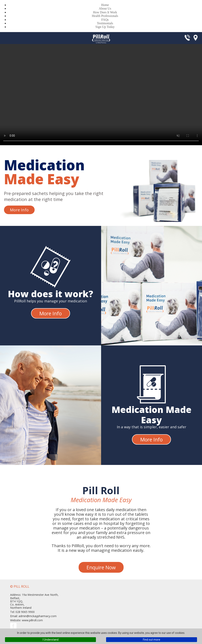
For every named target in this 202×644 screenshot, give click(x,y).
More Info (19, 210)
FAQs (105, 20)
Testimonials (105, 23)
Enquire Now (101, 567)
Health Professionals (105, 16)
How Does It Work (105, 12)
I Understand (51, 640)
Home (105, 5)
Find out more (152, 640)
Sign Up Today (105, 27)
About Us (105, 8)
